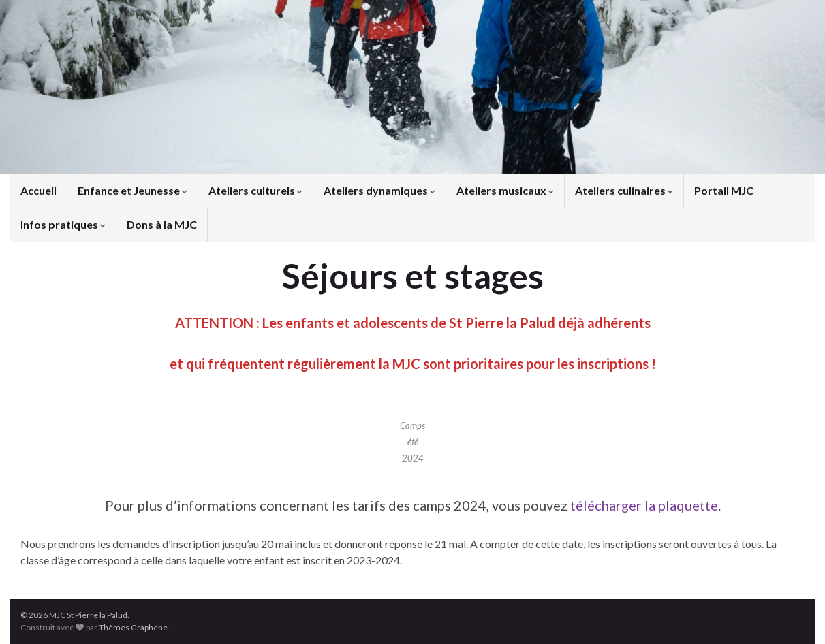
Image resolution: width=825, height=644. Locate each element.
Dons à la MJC (162, 224)
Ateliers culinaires (624, 190)
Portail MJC (724, 190)
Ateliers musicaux (505, 190)
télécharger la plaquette (644, 505)
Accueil (38, 190)
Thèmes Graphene (133, 627)
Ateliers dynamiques (379, 190)
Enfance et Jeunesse (133, 190)
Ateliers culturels (255, 190)
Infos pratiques (63, 224)
